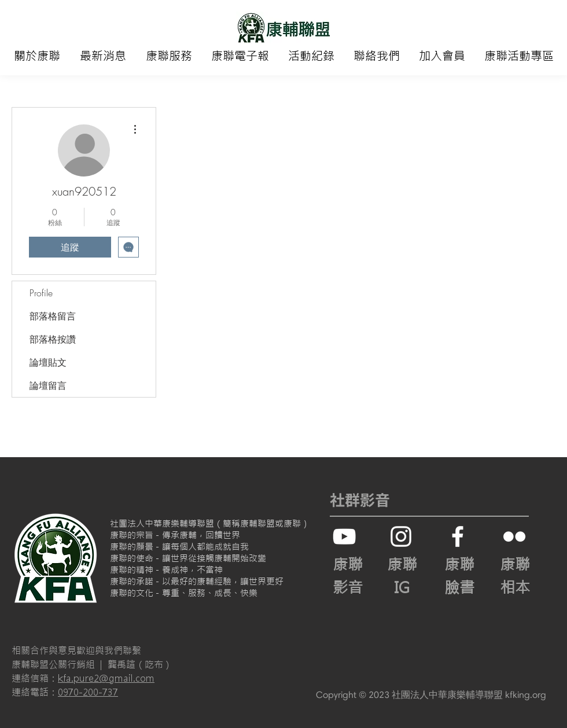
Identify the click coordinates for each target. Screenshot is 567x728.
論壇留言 (48, 385)
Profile (41, 293)
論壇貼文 (48, 362)
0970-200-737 (88, 692)
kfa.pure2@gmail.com (106, 678)
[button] (37, 56)
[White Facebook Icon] (458, 536)
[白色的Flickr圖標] (514, 536)
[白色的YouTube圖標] (344, 536)
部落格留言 (53, 316)
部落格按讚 (53, 339)
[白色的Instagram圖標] (401, 536)
